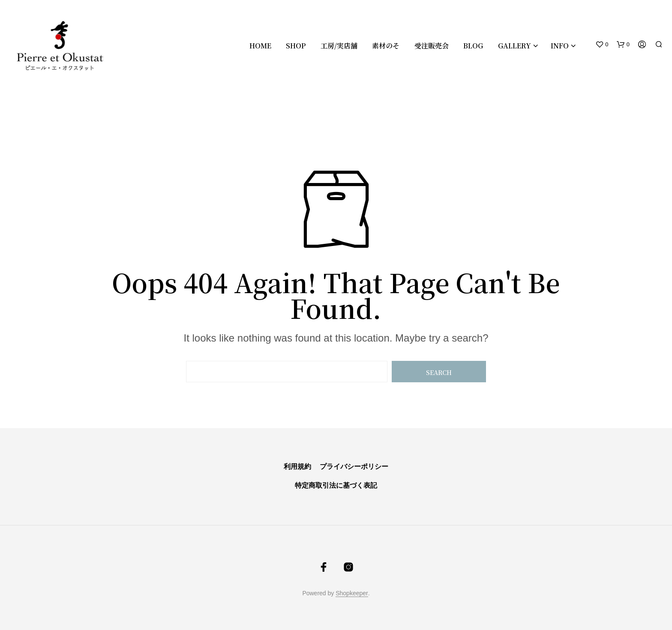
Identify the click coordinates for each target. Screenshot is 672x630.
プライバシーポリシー (353, 466)
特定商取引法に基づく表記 (336, 485)
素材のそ (386, 46)
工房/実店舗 (339, 46)
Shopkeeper (352, 593)
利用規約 (297, 466)
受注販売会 (432, 46)
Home (260, 46)
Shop (296, 46)
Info (560, 46)
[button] (602, 45)
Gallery (514, 46)
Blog (473, 46)
